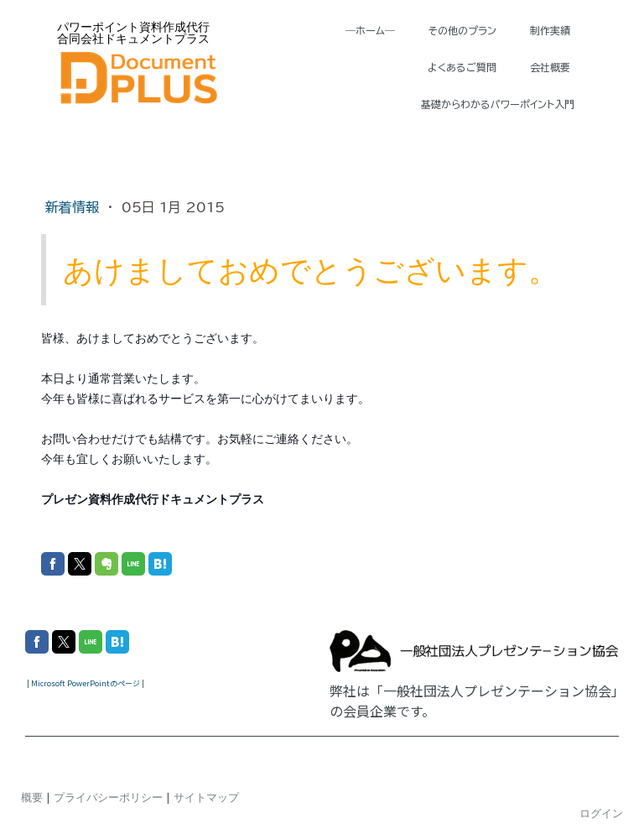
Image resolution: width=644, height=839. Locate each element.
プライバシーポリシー (108, 797)
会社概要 (550, 67)
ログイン (601, 813)
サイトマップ (206, 797)
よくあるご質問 (462, 67)
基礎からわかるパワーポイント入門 (498, 104)
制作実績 (550, 30)
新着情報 (74, 207)
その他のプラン (462, 30)
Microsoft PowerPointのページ (86, 683)
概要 (32, 797)
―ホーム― (370, 30)
